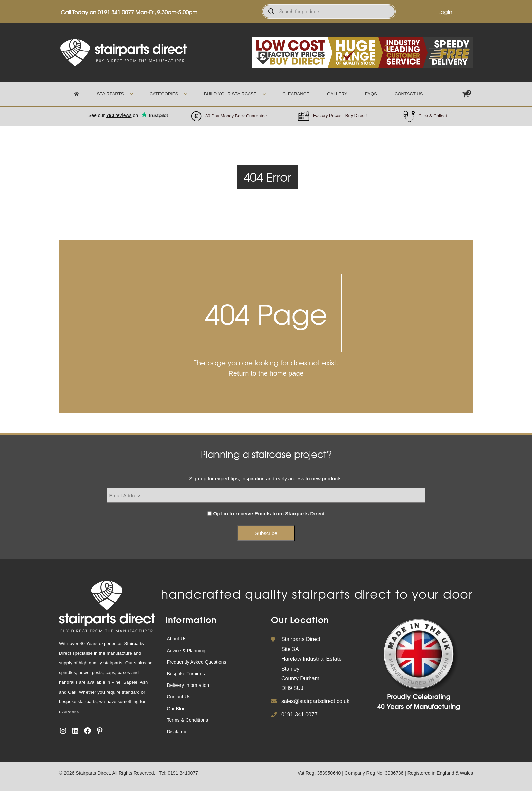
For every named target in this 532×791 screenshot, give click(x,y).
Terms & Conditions (187, 720)
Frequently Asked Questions (197, 662)
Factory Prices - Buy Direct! (340, 115)
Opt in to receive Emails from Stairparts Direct (269, 513)
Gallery (337, 94)
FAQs (371, 94)
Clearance (296, 94)
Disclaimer (178, 732)
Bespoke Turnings (186, 674)
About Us (177, 639)
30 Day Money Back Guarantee (236, 116)
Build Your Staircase (230, 94)
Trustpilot (128, 112)
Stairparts (110, 94)
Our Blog (176, 709)
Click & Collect (433, 116)
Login (445, 12)
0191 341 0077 (116, 12)
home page (287, 373)
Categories (164, 94)
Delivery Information (188, 685)
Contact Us (409, 94)
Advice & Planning (186, 651)
